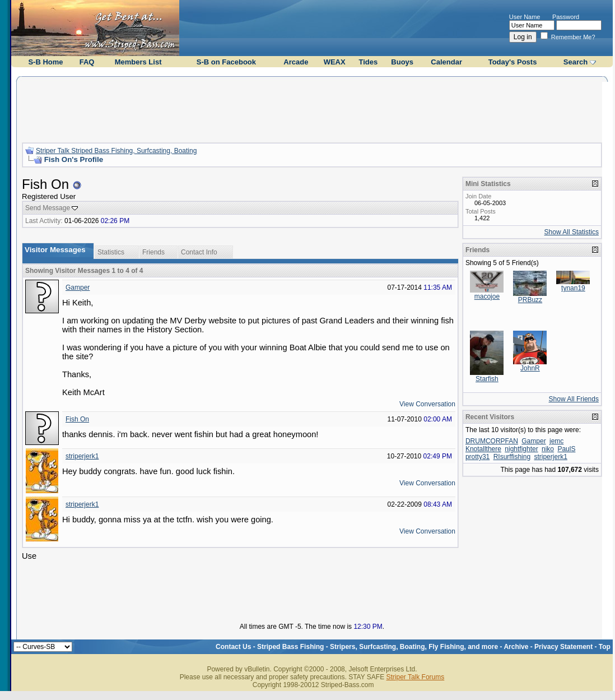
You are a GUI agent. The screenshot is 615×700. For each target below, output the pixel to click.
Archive (516, 647)
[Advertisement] (312, 108)
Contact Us (233, 647)
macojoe (487, 296)
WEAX (335, 62)
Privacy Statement (563, 647)
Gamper (78, 288)
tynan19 (573, 288)
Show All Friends (574, 399)
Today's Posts (513, 62)
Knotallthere (483, 449)
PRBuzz (530, 300)
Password (566, 17)
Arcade (296, 62)
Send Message (48, 208)
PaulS (566, 449)
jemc (556, 441)
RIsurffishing (512, 457)
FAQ (87, 62)
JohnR (530, 368)
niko (548, 449)
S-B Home (45, 62)
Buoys (402, 62)
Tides (369, 62)
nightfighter (521, 449)
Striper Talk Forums (415, 677)
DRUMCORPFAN (492, 441)
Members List (138, 62)
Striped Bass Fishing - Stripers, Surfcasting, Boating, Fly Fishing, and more (378, 647)
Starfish (487, 379)
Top (605, 647)
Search (576, 62)
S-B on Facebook (226, 62)
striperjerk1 (82, 456)
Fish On (77, 419)
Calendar (446, 62)
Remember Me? (568, 37)
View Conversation (427, 404)
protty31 (477, 457)
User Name (525, 17)
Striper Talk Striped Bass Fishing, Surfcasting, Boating (116, 151)
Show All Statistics (572, 232)
